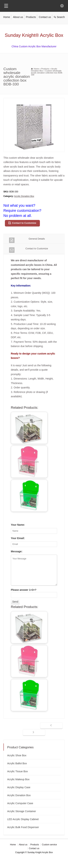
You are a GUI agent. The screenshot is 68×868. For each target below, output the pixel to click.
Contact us (45, 17)
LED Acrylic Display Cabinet (23, 819)
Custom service (49, 845)
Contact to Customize (24, 223)
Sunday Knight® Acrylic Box (34, 35)
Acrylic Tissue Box (18, 771)
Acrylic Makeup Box (18, 779)
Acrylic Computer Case (20, 803)
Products (31, 17)
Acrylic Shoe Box (17, 755)
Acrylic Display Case (19, 787)
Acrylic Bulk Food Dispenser (23, 827)
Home (7, 17)
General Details (27, 240)
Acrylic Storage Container (22, 811)
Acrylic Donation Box (24, 196)
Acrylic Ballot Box (17, 763)
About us (18, 17)
